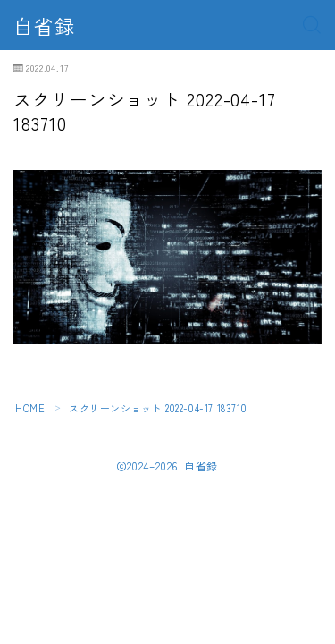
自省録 (44, 25)
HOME (30, 408)
